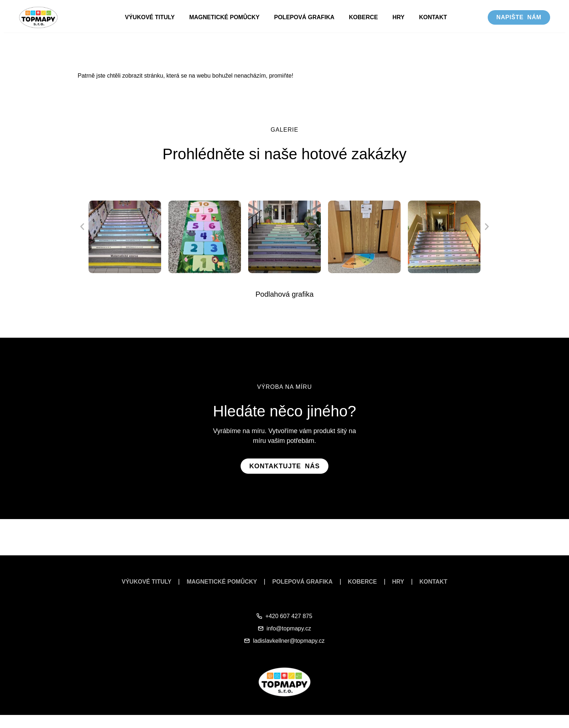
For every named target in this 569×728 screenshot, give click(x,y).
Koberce (363, 17)
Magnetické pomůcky (224, 17)
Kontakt (433, 17)
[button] (82, 226)
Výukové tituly (150, 17)
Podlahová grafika (284, 294)
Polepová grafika (304, 17)
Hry (399, 17)
